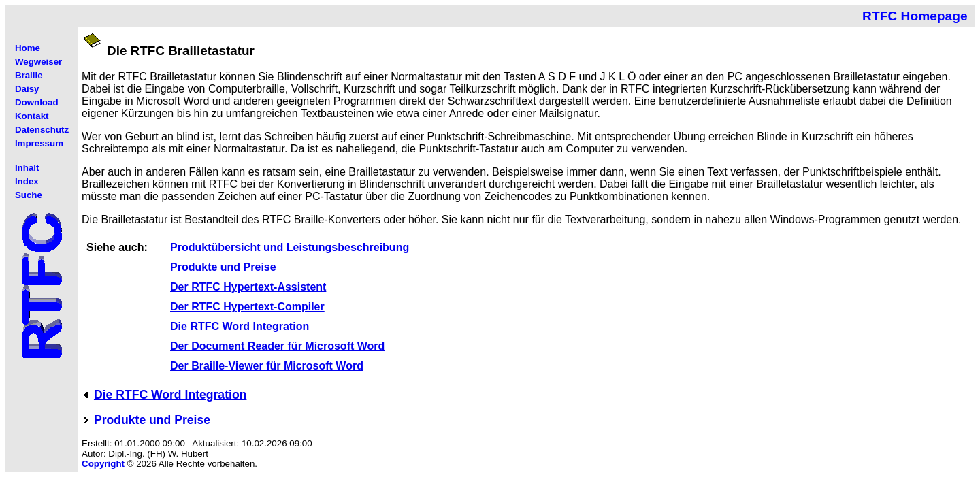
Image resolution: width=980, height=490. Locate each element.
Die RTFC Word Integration (240, 326)
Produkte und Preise (223, 267)
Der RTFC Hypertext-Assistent (248, 287)
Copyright (103, 464)
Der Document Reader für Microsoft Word (277, 346)
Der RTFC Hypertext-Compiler (247, 307)
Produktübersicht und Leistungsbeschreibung (290, 247)
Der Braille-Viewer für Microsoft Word (267, 366)
